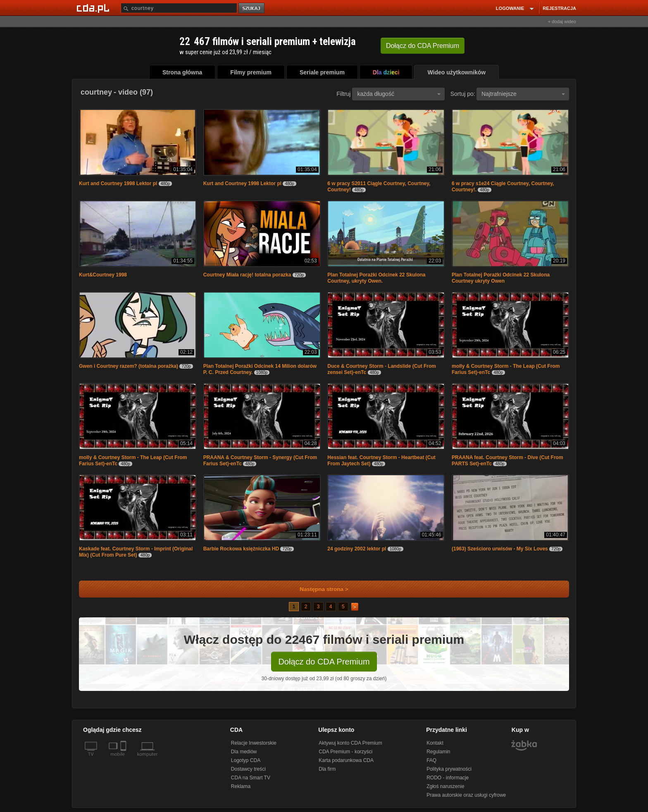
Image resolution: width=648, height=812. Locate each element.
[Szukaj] (179, 8)
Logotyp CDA (246, 760)
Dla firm (327, 769)
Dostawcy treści (248, 769)
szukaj (252, 8)
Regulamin (438, 752)
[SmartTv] (124, 759)
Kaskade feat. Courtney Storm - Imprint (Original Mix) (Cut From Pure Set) (136, 552)
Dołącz (423, 46)
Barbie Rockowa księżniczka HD (241, 549)
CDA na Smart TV (251, 778)
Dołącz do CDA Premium (324, 662)
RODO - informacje (448, 778)
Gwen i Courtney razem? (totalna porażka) (129, 366)
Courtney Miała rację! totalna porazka (247, 275)
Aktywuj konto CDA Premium (350, 743)
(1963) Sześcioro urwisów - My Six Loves (500, 549)
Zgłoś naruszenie (445, 786)
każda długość (399, 94)
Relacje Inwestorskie (254, 743)
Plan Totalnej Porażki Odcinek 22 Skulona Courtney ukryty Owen (501, 278)
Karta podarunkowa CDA (346, 760)
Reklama (241, 786)
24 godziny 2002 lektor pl (357, 549)
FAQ (431, 760)
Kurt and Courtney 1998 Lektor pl (118, 183)
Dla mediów (244, 752)
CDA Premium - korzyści (345, 752)
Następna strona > (318, 589)
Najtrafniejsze (523, 94)
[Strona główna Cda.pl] (94, 8)
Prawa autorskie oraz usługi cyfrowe (466, 795)
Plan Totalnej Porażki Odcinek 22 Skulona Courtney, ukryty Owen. (376, 278)
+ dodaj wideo (562, 21)
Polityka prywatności (449, 769)
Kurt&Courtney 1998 (103, 275)
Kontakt (435, 743)
